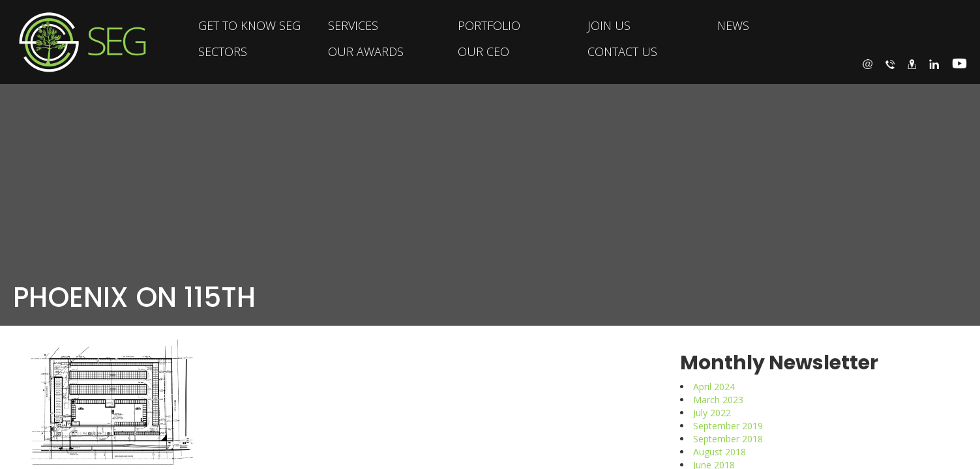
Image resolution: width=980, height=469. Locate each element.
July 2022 (712, 413)
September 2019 (728, 426)
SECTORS (223, 51)
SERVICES (353, 25)
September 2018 (728, 439)
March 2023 (718, 400)
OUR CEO (483, 51)
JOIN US (609, 25)
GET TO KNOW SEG (249, 25)
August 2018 (720, 452)
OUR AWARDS (366, 51)
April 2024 (714, 387)
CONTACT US (622, 51)
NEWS (733, 25)
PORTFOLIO (489, 25)
